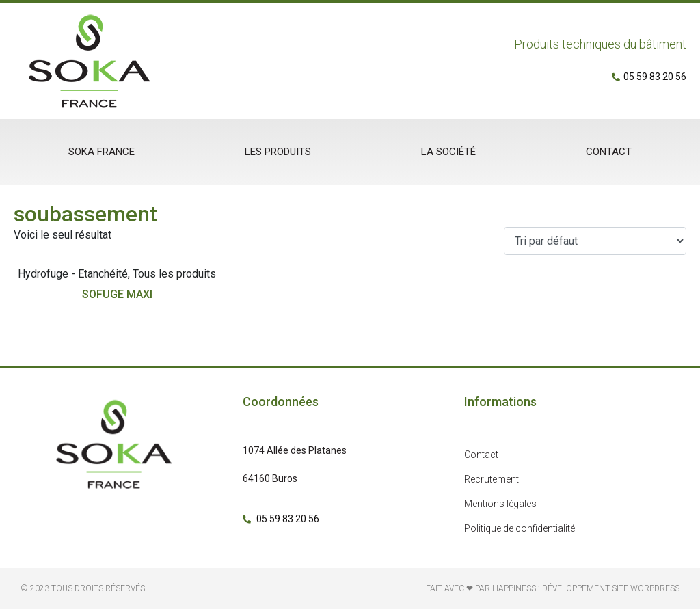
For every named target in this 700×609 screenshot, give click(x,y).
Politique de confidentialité (520, 528)
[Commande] (595, 241)
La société (448, 152)
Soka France (102, 152)
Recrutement (492, 479)
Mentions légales (500, 504)
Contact (609, 152)
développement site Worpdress (611, 588)
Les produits (278, 152)
